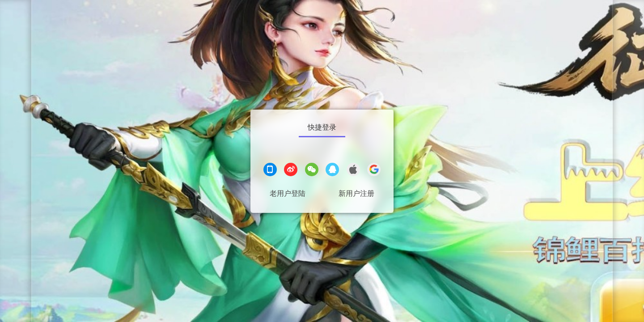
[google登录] (374, 171)
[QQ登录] (332, 171)
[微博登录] (291, 171)
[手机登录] (270, 171)
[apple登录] (353, 171)
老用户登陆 (288, 193)
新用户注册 (356, 193)
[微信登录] (312, 171)
